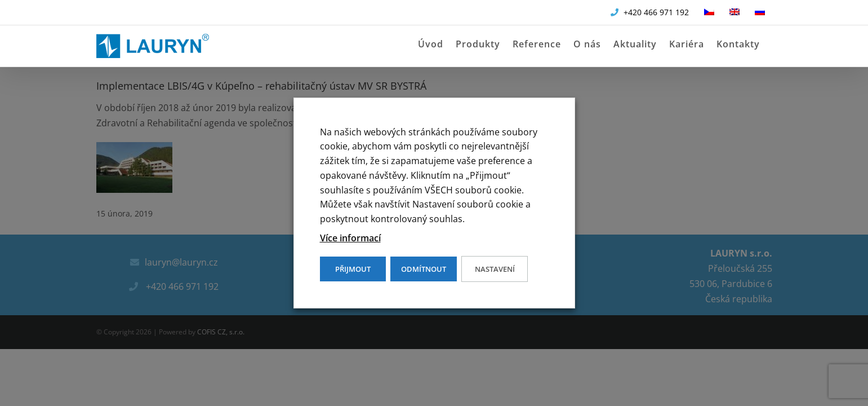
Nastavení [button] (495, 269)
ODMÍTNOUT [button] (424, 269)
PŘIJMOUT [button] (353, 269)
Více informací (350, 238)
